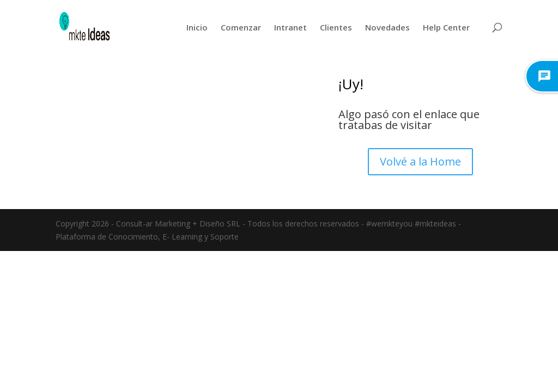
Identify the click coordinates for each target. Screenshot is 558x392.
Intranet (290, 27)
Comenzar (241, 27)
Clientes (336, 27)
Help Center (446, 27)
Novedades (387, 27)
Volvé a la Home (420, 161)
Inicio (197, 27)
